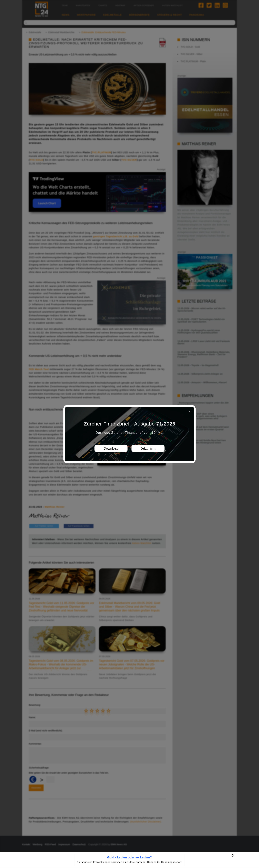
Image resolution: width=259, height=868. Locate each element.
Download (111, 448)
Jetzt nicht (148, 448)
